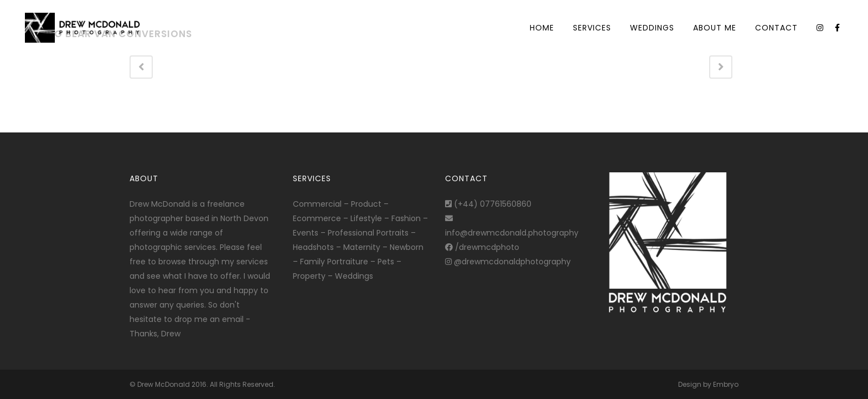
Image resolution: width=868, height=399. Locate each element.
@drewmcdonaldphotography (508, 262)
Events (306, 233)
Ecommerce (317, 218)
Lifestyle (366, 218)
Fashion (406, 218)
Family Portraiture (334, 262)
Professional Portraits (368, 233)
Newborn (407, 247)
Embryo (726, 384)
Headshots (313, 247)
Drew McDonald (164, 384)
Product (366, 204)
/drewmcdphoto (482, 247)
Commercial (317, 204)
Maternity (362, 247)
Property (309, 276)
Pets (386, 262)
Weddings (354, 276)
